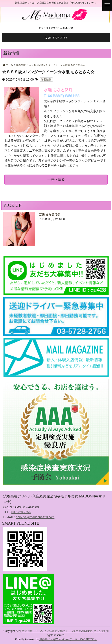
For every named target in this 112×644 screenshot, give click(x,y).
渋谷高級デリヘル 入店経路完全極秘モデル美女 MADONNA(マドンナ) (64, 631)
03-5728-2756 (56, 38)
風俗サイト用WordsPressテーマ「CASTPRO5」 (68, 639)
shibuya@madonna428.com (35, 517)
